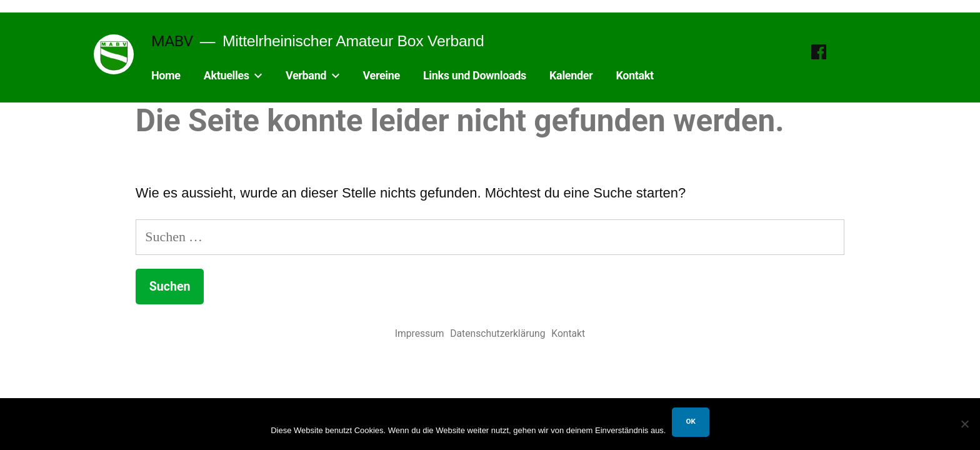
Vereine (382, 75)
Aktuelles (227, 75)
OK (690, 421)
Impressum (420, 333)
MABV (172, 41)
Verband (306, 75)
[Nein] (964, 424)
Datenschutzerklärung (497, 333)
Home (166, 75)
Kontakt (634, 75)
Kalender (571, 75)
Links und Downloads (475, 75)
